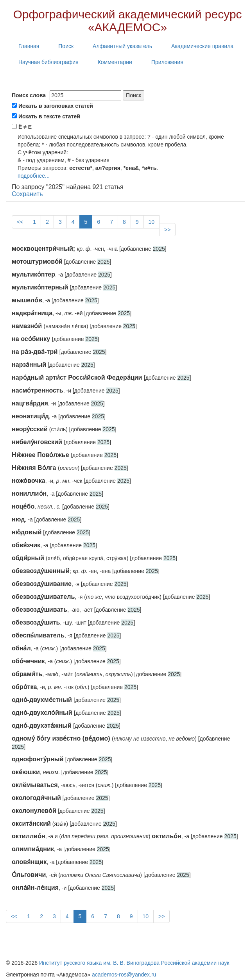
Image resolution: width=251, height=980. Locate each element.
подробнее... (34, 176)
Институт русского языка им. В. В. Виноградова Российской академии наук (134, 963)
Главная (29, 46)
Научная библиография (48, 62)
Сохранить (27, 194)
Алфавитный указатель (122, 46)
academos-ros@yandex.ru (124, 975)
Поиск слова (29, 95)
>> (167, 230)
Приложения (167, 62)
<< (20, 222)
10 (152, 222)
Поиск (66, 46)
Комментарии (115, 62)
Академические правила (202, 46)
